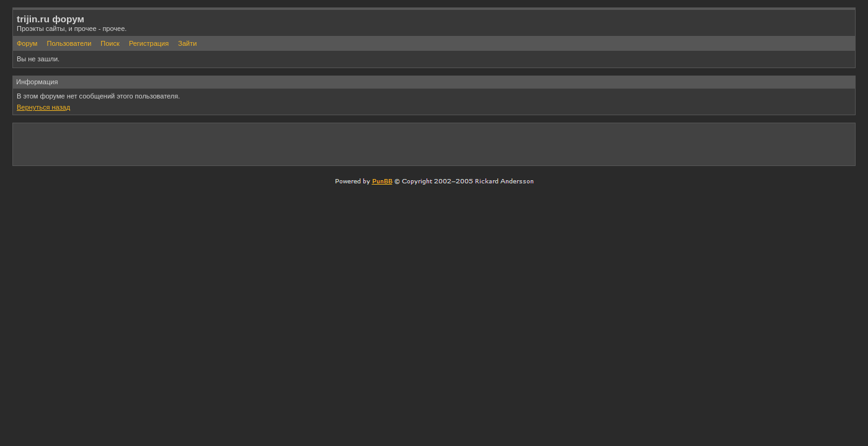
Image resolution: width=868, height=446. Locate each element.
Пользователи (69, 43)
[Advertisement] (706, 144)
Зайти (187, 43)
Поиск (110, 43)
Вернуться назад (43, 107)
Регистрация (149, 43)
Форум (27, 43)
